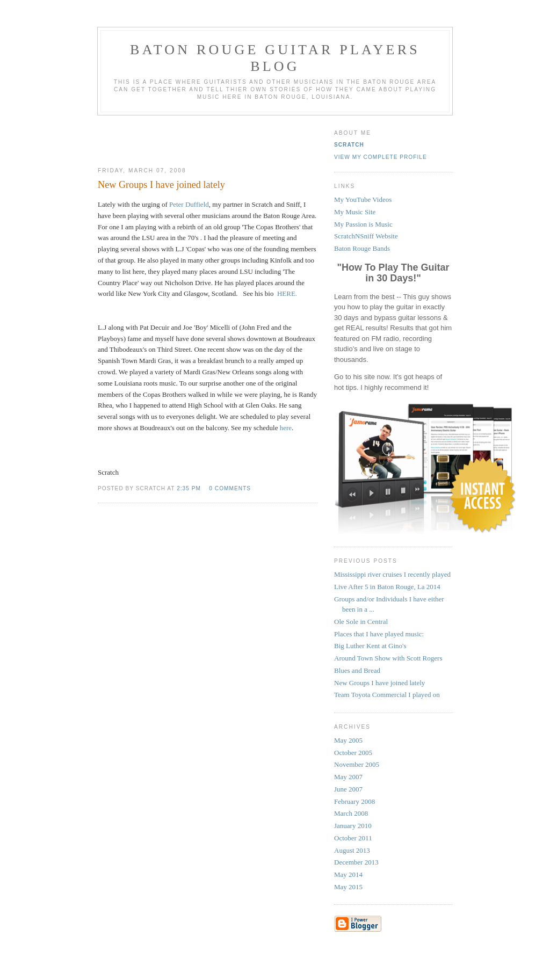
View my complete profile (381, 157)
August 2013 (352, 850)
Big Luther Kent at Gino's (370, 646)
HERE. (287, 293)
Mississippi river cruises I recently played (392, 574)
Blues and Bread (357, 670)
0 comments (230, 488)
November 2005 (357, 764)
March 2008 (351, 813)
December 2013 (356, 862)
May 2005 (348, 740)
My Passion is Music (363, 224)
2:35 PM (189, 488)
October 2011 (353, 838)
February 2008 (354, 801)
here (286, 428)
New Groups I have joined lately (379, 683)
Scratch (349, 145)
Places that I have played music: (379, 634)
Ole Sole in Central (361, 622)
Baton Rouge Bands (362, 248)
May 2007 (348, 777)
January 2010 (353, 826)
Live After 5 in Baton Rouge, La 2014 (387, 587)
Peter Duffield (189, 204)
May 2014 (348, 874)
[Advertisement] (208, 137)
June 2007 (348, 789)
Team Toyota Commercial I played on (387, 695)
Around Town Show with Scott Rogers (388, 658)
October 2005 (353, 753)
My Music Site (355, 212)
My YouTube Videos (363, 199)
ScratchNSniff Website (366, 236)
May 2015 (348, 887)
